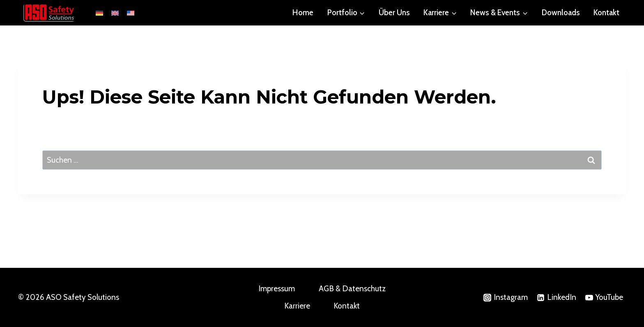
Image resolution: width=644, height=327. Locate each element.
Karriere (297, 306)
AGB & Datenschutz (352, 289)
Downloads (561, 13)
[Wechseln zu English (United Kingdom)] (115, 13)
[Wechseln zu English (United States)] (131, 13)
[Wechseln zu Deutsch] (99, 13)
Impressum (277, 289)
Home (303, 13)
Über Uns (394, 13)
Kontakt (606, 13)
